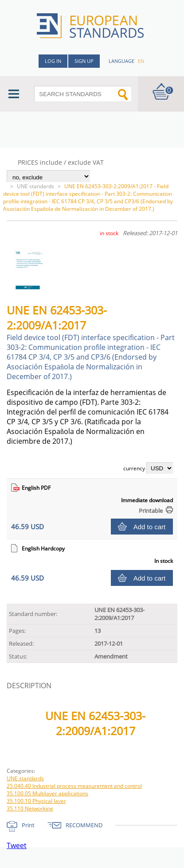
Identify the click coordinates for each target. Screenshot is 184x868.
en (141, 61)
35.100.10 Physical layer (36, 801)
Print (28, 825)
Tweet (17, 845)
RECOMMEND (84, 825)
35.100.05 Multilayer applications (47, 793)
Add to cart (150, 527)
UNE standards (35, 186)
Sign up (84, 61)
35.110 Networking (30, 808)
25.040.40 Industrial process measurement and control (74, 786)
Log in (53, 61)
